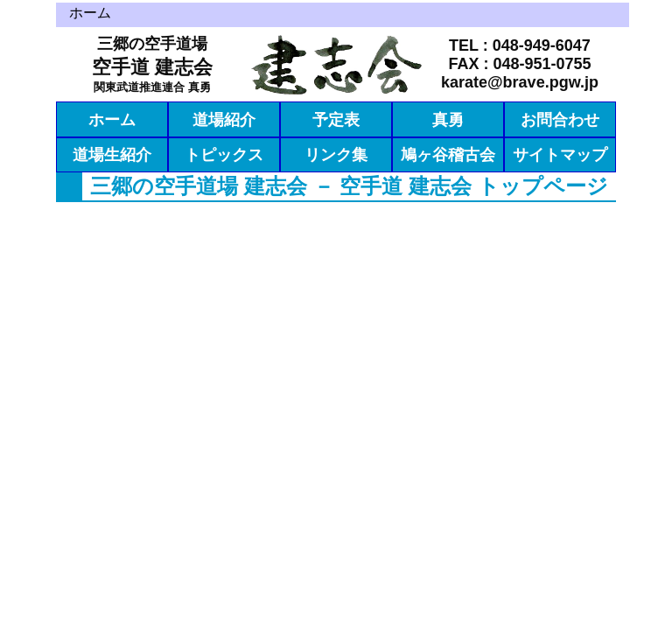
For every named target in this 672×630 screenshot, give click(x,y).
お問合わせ (560, 120)
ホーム (112, 120)
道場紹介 (224, 120)
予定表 (336, 120)
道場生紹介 (112, 155)
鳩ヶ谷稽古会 (448, 155)
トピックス (224, 155)
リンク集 (336, 155)
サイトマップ (560, 155)
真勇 (448, 120)
